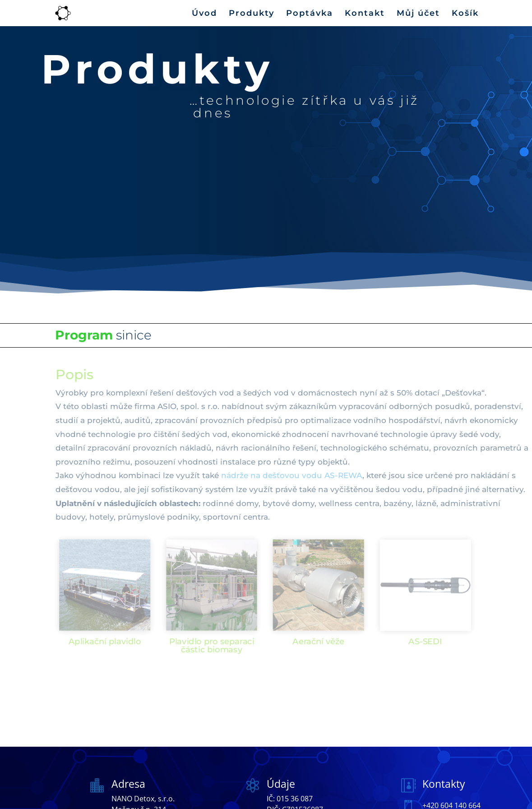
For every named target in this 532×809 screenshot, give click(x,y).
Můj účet (418, 14)
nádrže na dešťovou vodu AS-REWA (292, 475)
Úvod (204, 14)
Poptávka (310, 14)
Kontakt (365, 14)
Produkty (252, 14)
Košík (465, 14)
